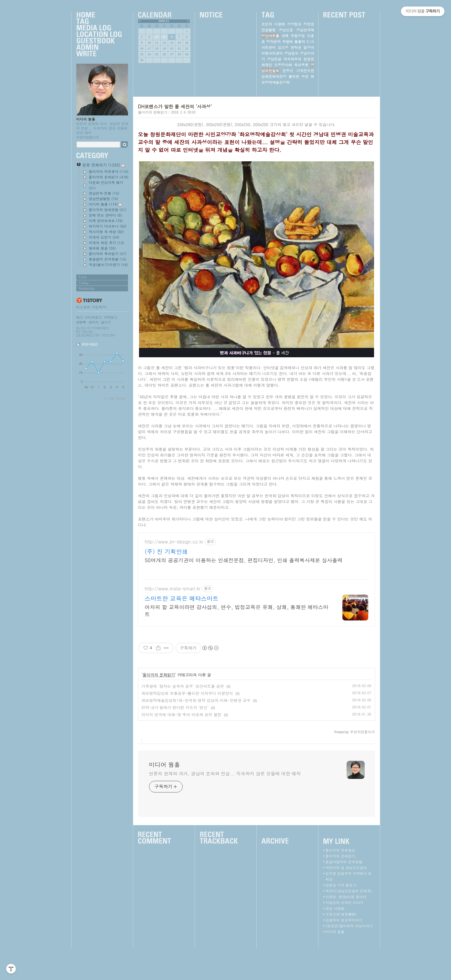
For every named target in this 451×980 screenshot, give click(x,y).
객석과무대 (292, 59)
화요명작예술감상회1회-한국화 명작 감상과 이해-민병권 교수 (196, 732)
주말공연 (298, 36)
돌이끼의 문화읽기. (341, 888)
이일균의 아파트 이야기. (345, 935)
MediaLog (99, 28)
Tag (99, 22)
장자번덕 (274, 42)
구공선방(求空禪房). (342, 947)
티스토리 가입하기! (92, 307)
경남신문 (286, 30)
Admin (99, 48)
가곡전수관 (305, 71)
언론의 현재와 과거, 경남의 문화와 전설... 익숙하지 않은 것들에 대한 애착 (225, 806)
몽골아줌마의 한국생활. (345, 894)
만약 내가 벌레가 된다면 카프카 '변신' (175, 740)
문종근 (288, 71)
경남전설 (274, 59)
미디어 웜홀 (86, 119)
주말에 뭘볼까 (294, 42)
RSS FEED (90, 345)
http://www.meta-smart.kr (173, 621)
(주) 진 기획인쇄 (166, 584)
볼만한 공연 (298, 76)
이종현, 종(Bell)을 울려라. (347, 929)
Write (99, 54)
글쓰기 (106, 322)
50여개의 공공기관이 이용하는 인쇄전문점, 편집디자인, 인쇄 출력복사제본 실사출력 (244, 592)
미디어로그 (93, 317)
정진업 (309, 24)
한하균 (296, 47)
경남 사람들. (336, 941)
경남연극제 (305, 30)
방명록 (81, 322)
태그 (80, 317)
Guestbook (99, 41)
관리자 (93, 322)
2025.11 (164, 21)
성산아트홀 (270, 36)
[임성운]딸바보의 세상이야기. (350, 958)
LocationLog (99, 35)
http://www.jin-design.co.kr (174, 574)
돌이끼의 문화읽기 (153, 112)
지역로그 (111, 317)
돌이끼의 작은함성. (341, 883)
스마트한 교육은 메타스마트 (182, 631)
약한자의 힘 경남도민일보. (347, 900)
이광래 (279, 24)
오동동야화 (283, 65)
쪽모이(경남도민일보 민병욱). (349, 923)
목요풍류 (301, 65)
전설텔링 (269, 30)
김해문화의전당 (274, 76)
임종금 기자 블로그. (342, 917)
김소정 (283, 47)
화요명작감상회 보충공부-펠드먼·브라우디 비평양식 (187, 725)
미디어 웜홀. (336, 964)
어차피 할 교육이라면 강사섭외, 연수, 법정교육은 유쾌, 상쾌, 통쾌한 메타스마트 (237, 643)
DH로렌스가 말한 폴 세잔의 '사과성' (175, 106)
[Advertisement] (256, 545)
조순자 (267, 24)
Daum (87, 332)
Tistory (108, 335)
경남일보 (291, 53)
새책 (285, 36)
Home (99, 15)
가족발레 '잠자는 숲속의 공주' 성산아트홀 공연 (183, 718)
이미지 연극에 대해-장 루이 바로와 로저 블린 (182, 747)
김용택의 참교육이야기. (345, 952)
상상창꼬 (294, 24)
